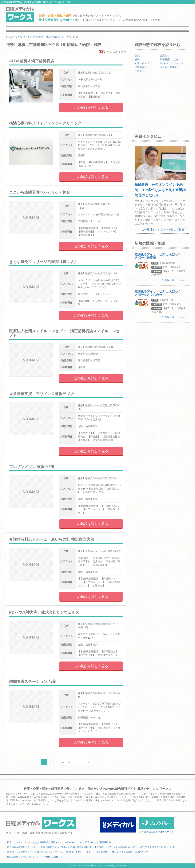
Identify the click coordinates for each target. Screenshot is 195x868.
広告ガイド (91, 842)
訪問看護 (141, 67)
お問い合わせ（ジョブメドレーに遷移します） (58, 852)
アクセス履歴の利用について (160, 847)
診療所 (164, 56)
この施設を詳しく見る (91, 108)
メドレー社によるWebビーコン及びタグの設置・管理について (116, 852)
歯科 (138, 59)
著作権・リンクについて (20, 852)
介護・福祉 (142, 63)
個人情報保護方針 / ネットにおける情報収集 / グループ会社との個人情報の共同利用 (50, 847)
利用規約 (44, 842)
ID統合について (103, 847)
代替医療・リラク (171, 59)
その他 (139, 71)
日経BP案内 (105, 842)
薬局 (172, 63)
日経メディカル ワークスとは (22, 842)
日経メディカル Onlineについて (67, 842)
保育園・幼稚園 (169, 67)
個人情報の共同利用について (128, 847)
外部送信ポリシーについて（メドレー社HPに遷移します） (37, 857)
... (76, 762)
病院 (138, 56)
